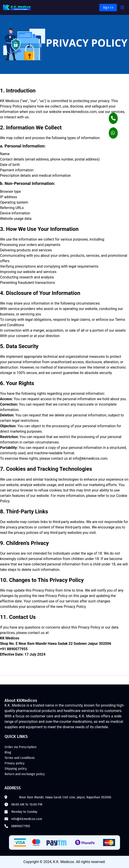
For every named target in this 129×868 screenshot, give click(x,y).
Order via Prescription (20, 747)
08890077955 (21, 826)
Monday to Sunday (24, 812)
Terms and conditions (20, 758)
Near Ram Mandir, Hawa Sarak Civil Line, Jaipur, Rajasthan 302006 (65, 797)
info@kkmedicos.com (27, 819)
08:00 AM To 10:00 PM (27, 805)
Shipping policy (16, 769)
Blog (8, 752)
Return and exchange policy (25, 774)
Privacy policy (14, 763)
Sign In (108, 8)
